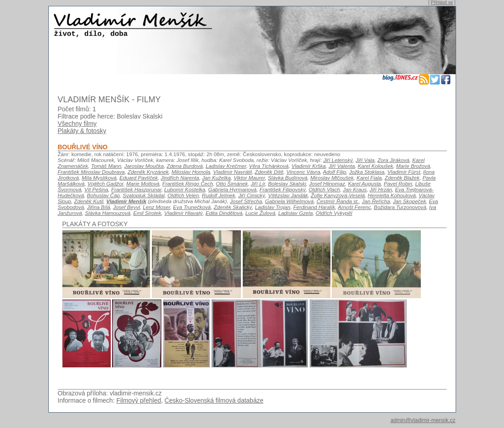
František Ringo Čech (188, 183)
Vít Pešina (96, 189)
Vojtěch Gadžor (106, 183)
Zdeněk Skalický (233, 207)
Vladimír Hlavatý (183, 213)
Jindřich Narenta (180, 178)
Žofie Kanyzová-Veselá (338, 195)
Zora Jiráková (393, 160)
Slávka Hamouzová (108, 213)
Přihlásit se (442, 2)
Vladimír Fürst (404, 172)
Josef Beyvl (127, 207)
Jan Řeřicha (376, 201)
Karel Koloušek (375, 166)
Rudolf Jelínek (219, 195)
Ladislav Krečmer (226, 166)
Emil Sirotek (147, 213)
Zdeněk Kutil (89, 201)
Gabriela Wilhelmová (289, 201)
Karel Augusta (365, 183)
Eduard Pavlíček (139, 178)
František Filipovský (283, 189)
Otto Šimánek (232, 183)
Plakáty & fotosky (82, 131)
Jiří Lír (258, 183)
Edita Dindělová (224, 213)
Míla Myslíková (99, 178)
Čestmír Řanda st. (338, 201)
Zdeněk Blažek (402, 178)
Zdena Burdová (185, 166)
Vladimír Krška (309, 166)
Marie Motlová (143, 183)
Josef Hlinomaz (327, 183)
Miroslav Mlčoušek (332, 178)
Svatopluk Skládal (144, 195)
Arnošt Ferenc (354, 207)
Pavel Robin (398, 183)
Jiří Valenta (342, 166)
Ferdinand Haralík (314, 207)
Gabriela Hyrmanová (233, 189)
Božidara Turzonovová (400, 207)
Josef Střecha (246, 201)
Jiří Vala (365, 160)
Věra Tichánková (269, 166)
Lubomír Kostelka (185, 189)
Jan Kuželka (217, 178)
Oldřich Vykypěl (334, 213)
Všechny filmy (77, 124)
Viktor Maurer (249, 178)
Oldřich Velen (184, 195)
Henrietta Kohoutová (392, 195)
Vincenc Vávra (304, 172)
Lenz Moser (156, 207)
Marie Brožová (413, 166)
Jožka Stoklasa (367, 172)
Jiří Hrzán (381, 189)
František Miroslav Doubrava (91, 172)
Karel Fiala (369, 178)
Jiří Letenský (338, 160)
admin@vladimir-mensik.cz (423, 420)
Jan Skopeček (409, 201)
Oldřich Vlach (324, 189)
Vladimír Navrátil (233, 172)
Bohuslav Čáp (103, 195)
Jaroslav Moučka (144, 166)
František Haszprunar (136, 189)
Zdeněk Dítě (269, 172)
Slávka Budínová (288, 178)
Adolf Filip (335, 172)
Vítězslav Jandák (288, 195)
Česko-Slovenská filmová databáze (214, 400)
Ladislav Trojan (273, 207)
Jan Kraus (355, 189)
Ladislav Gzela (295, 213)
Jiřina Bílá (98, 207)
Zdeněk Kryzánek (148, 172)
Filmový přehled (139, 400)
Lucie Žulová (260, 213)
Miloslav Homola (191, 172)
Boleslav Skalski (287, 183)
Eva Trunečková (192, 207)
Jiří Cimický (252, 195)
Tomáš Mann (106, 166)
